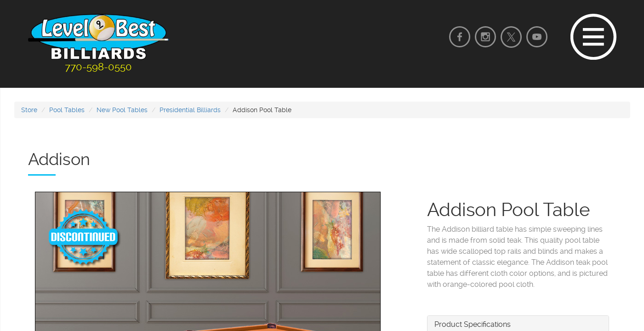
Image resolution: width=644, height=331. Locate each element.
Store (29, 110)
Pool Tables (67, 110)
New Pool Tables (122, 110)
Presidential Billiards (190, 110)
